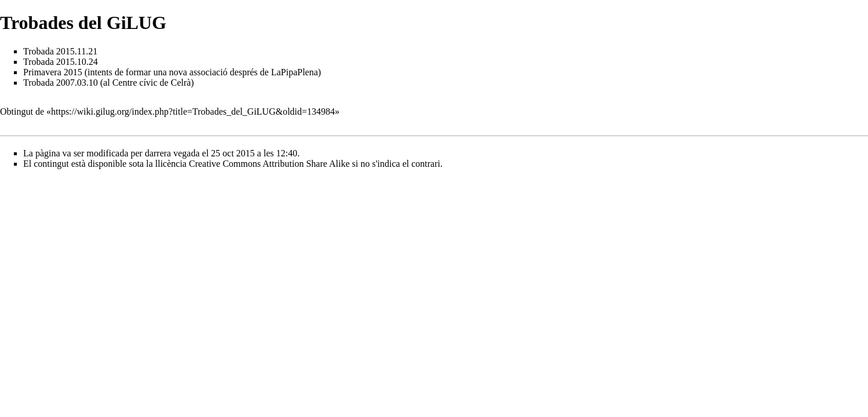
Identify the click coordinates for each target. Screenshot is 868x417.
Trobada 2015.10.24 (61, 62)
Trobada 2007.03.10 (61, 83)
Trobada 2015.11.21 (60, 51)
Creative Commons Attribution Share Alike (269, 164)
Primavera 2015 (53, 72)
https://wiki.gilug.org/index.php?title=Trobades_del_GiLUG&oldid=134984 (193, 111)
